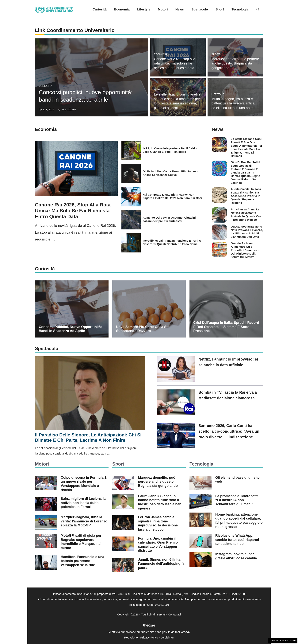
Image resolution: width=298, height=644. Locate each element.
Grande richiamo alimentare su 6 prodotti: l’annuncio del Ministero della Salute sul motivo (245, 250)
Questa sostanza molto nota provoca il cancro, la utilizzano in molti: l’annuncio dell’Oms (247, 232)
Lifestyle (144, 9)
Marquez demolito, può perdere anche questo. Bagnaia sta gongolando (235, 63)
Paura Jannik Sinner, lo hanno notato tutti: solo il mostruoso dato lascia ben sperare (160, 502)
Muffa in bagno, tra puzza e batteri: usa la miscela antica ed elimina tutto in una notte (233, 103)
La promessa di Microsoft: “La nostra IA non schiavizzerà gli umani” (237, 500)
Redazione (131, 637)
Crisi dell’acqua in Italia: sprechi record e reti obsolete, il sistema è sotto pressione (226, 327)
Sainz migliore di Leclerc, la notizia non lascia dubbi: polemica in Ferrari (83, 503)
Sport (220, 9)
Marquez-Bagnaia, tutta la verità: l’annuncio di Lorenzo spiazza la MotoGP (84, 521)
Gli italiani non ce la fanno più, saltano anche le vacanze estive (170, 173)
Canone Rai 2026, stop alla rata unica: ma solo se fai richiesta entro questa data (175, 63)
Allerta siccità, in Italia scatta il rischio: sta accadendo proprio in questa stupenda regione (246, 196)
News (180, 9)
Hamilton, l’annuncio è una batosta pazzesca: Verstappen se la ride (83, 561)
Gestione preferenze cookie (283, 641)
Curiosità (100, 9)
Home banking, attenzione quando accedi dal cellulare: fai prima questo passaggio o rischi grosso (239, 521)
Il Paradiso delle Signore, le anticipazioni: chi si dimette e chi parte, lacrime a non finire (88, 438)
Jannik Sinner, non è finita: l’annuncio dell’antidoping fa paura (161, 564)
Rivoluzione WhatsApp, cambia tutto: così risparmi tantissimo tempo (237, 540)
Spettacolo (200, 9)
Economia (122, 9)
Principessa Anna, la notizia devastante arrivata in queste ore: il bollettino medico (246, 215)
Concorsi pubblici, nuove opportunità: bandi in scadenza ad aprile (70, 329)
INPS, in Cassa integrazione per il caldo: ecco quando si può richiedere (170, 150)
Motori (163, 9)
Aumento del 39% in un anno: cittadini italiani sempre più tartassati (169, 219)
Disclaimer (167, 637)
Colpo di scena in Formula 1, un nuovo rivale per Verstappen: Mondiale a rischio (84, 484)
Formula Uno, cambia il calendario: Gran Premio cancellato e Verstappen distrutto (158, 545)
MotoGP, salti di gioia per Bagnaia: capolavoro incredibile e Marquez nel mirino (81, 542)
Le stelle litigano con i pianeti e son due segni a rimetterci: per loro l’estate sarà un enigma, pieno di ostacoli (246, 147)
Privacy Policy (149, 637)
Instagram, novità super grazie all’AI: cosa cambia (236, 556)
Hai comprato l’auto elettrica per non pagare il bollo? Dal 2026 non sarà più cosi (172, 196)
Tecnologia (240, 9)
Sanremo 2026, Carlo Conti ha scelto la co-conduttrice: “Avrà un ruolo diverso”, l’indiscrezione (229, 431)
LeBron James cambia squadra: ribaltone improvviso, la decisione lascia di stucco (158, 523)
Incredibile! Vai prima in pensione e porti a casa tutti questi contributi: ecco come (172, 242)
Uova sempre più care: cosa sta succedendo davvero (143, 329)
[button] (258, 10)
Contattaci (174, 614)
